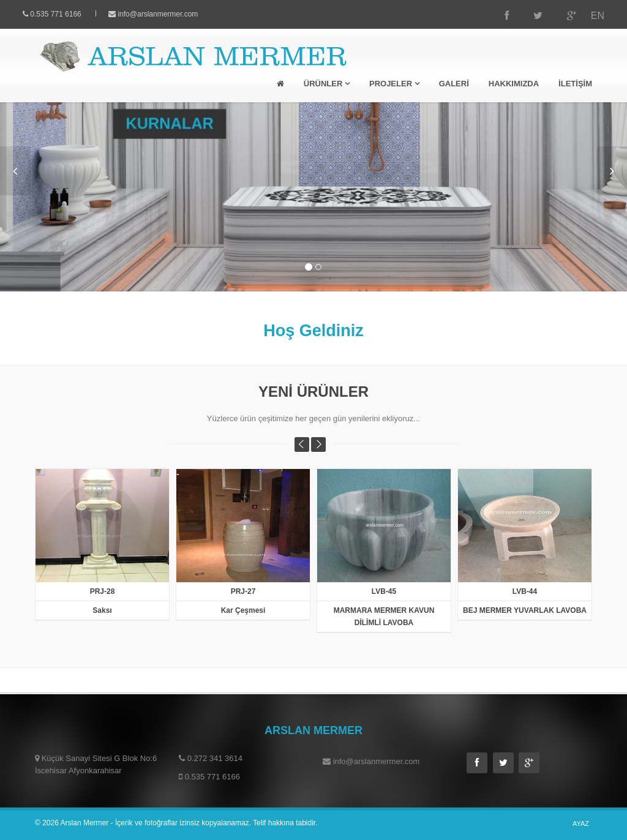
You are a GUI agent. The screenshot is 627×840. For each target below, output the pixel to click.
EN (586, 16)
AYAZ (581, 823)
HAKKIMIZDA (514, 84)
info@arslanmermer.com (169, 14)
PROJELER (394, 84)
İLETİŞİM (575, 84)
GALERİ (454, 84)
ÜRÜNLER (327, 84)
